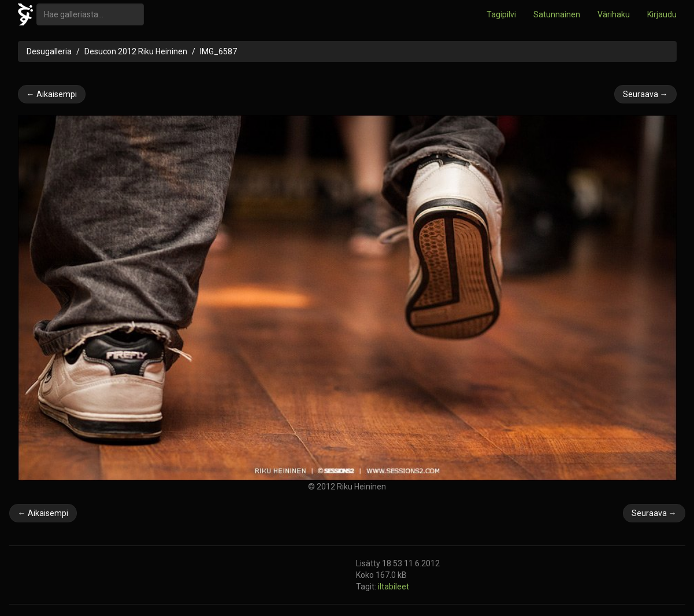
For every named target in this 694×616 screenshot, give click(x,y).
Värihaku (614, 14)
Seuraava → (645, 94)
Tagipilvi (501, 14)
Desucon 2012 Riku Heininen (136, 51)
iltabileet (394, 587)
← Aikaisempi (52, 94)
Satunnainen (557, 14)
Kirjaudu (662, 14)
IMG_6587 (218, 51)
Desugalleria (49, 51)
